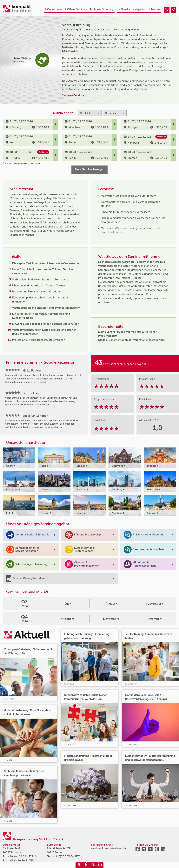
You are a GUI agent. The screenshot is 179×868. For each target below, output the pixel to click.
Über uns (154, 9)
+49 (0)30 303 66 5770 (66, 856)
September (155, 604)
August (111, 604)
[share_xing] (79, 865)
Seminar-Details (73, 95)
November (111, 619)
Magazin (139, 9)
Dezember (154, 619)
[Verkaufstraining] (167, 10)
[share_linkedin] (100, 865)
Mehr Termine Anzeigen (89, 169)
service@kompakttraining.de (109, 848)
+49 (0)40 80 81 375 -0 (22, 856)
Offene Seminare (76, 9)
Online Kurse (54, 9)
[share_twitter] (93, 865)
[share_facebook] (86, 865)
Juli (68, 604)
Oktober (68, 619)
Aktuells (124, 9)
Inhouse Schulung (102, 9)
